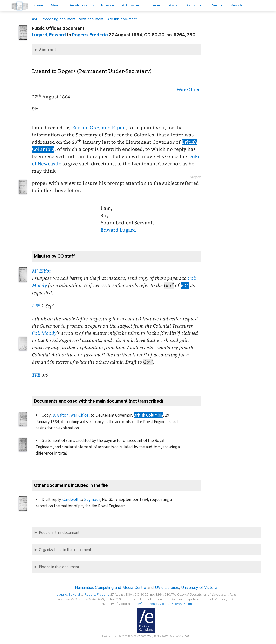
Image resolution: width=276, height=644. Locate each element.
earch (236, 5)
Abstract (47, 50)
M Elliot (41, 271)
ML (35, 19)
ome (38, 5)
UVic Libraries (167, 587)
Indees (154, 5)
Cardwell (70, 499)
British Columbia (148, 415)
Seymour (92, 499)
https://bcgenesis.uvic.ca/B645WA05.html (162, 604)
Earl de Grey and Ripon (99, 128)
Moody (49, 333)
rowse (108, 5)
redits (217, 5)
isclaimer (194, 5)
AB (36, 306)
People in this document (59, 532)
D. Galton (61, 415)
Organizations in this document (65, 550)
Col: (36, 333)
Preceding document (59, 19)
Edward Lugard (118, 230)
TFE (36, 375)
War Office (188, 90)
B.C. (185, 285)
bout (56, 5)
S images (131, 5)
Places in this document (59, 567)
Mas (173, 5)
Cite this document (122, 19)
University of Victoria (199, 587)
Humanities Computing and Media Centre (111, 587)
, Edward (49, 35)
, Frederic (90, 35)
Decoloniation (81, 5)
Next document (91, 19)
